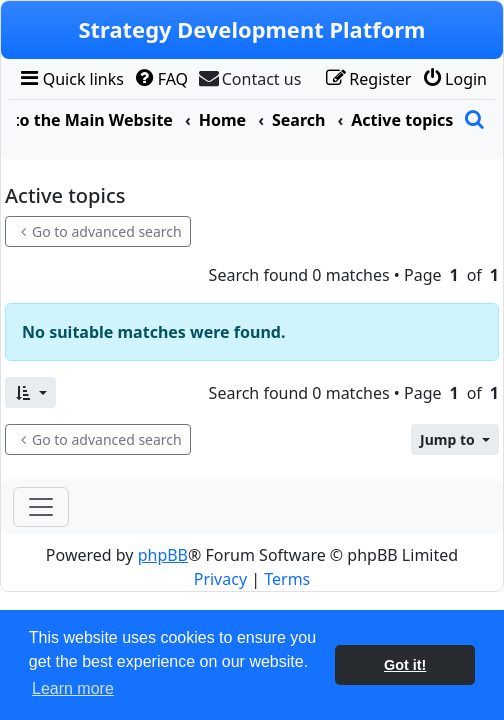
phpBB (163, 555)
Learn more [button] (73, 688)
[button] (30, 392)
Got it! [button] (405, 665)
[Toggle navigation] (41, 507)
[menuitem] (70, 79)
